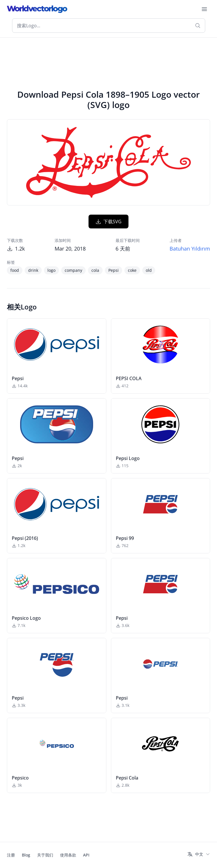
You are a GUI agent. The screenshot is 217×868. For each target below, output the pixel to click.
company (73, 270)
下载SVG (108, 222)
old (149, 270)
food (15, 270)
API (86, 855)
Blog (26, 855)
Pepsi (114, 270)
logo (51, 270)
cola (95, 270)
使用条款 (68, 855)
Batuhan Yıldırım (190, 249)
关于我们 (45, 855)
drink (33, 270)
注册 (11, 855)
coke (132, 270)
